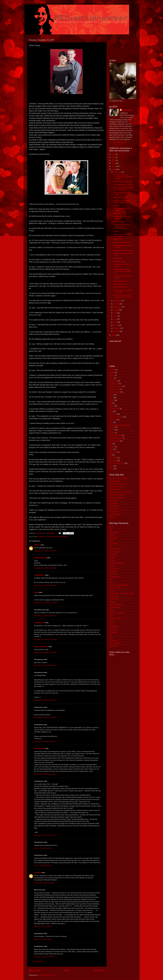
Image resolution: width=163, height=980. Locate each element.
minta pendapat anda (121, 281)
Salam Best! (114, 627)
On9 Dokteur (114, 501)
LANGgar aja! (114, 596)
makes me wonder (61, 536)
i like (111, 411)
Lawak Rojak (114, 599)
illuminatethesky (40, 558)
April (115, 322)
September (118, 307)
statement (113, 452)
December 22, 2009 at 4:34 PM (45, 774)
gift (110, 403)
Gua (111, 579)
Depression (117, 239)
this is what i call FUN (117, 463)
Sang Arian (113, 629)
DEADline (117, 213)
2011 (114, 163)
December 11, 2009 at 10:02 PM (45, 616)
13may (112, 527)
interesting (50, 536)
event (111, 395)
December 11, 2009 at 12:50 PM (45, 603)
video (111, 469)
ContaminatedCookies (117, 563)
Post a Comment (38, 961)
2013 (114, 157)
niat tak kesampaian (120, 197)
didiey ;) (37, 545)
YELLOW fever (115, 643)
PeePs (112, 621)
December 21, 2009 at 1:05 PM (45, 718)
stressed (116, 231)
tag (111, 455)
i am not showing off (120, 287)
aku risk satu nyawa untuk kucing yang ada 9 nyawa (123, 296)
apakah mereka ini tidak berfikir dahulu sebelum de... (122, 271)
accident (112, 370)
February (117, 328)
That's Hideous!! (115, 509)
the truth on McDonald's (121, 242)
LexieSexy (113, 602)
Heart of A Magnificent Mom (119, 585)
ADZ (111, 530)
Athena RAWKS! (115, 549)
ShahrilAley (113, 632)
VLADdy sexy (114, 641)
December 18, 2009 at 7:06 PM (45, 700)
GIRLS (112, 406)
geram (112, 400)
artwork (112, 375)
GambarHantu (114, 577)
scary (111, 449)
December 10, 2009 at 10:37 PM (45, 551)
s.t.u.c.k (116, 205)
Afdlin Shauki (114, 532)
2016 (114, 154)
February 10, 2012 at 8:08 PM (44, 957)
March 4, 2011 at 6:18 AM (43, 926)
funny (111, 398)
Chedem (112, 560)
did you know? (114, 389)
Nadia (36, 592)
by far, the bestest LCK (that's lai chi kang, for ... (123, 189)
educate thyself (115, 392)
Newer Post (34, 970)
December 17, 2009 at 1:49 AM (45, 665)
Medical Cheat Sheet (117, 495)
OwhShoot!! (114, 503)
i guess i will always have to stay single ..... (123, 235)
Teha (111, 638)
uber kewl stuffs (115, 514)
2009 (114, 169)
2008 (114, 335)
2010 (114, 166)
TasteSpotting (114, 506)
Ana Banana (114, 543)
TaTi (111, 635)
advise (112, 372)
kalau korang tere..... (120, 284)
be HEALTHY (114, 384)
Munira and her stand (117, 613)
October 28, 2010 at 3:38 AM (44, 883)
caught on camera (116, 386)
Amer (111, 541)
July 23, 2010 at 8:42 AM (43, 848)
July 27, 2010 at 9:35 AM (43, 866)
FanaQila (113, 571)
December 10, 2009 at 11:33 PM (45, 585)
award (112, 378)
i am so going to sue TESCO (123, 185)
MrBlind (112, 610)
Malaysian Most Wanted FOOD (120, 492)
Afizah (112, 535)
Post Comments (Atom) (46, 975)
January (117, 331)
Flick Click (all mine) (116, 487)
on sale (112, 433)
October (117, 304)
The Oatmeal (114, 512)
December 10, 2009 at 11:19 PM (45, 568)
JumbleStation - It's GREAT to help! (122, 593)
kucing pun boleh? (120, 261)
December (118, 172)
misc (111, 422)
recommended (114, 441)
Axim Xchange (114, 552)
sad (111, 444)
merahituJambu (115, 607)
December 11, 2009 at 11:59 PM (45, 640)
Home (67, 970)
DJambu (112, 566)
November (118, 301)
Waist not (113, 517)
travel (111, 466)
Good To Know (115, 489)
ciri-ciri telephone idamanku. (123, 182)
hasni (111, 582)
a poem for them (119, 221)
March (116, 325)
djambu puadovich (41, 646)
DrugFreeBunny (115, 481)
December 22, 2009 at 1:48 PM (45, 742)
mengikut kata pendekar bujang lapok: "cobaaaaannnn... (122, 226)
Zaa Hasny (113, 646)
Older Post (99, 970)
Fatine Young (118, 258)
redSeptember (39, 575)
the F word (113, 460)
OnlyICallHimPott (115, 618)
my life (112, 430)
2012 (114, 160)
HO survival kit (114, 409)
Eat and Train (114, 568)
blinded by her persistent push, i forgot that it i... (122, 202)
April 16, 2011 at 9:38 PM (43, 939)
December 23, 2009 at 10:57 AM (45, 835)
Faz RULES (114, 574)
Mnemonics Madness (117, 498)
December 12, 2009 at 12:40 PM (45, 653)
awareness (42, 536)
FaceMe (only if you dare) (118, 484)
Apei (111, 546)
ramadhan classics (116, 438)
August (116, 310)
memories (113, 420)
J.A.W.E (112, 591)
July (115, 313)
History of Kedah (115, 588)
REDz (111, 624)
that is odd (113, 458)
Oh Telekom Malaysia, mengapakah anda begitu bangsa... (123, 177)
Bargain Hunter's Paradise (119, 478)
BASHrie (112, 557)
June (116, 316)
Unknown (38, 872)
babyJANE (113, 555)
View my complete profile (118, 142)
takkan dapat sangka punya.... (124, 250)
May (115, 319)
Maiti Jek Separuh (116, 605)
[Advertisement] (120, 46)
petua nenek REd (115, 435)
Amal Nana (113, 538)
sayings (112, 447)
